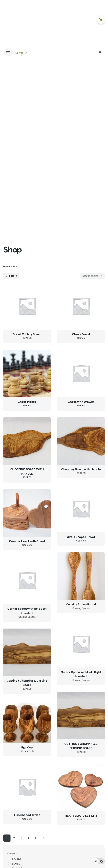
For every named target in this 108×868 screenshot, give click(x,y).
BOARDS (27, 338)
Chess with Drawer (81, 402)
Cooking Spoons (81, 608)
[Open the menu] (8, 52)
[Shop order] (93, 276)
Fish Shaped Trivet (27, 815)
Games (81, 338)
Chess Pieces (27, 402)
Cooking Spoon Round (81, 604)
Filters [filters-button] (11, 276)
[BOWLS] (9, 864)
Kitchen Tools (27, 751)
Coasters (81, 541)
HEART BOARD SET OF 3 (81, 816)
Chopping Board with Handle (81, 469)
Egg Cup (27, 747)
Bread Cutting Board (27, 334)
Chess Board (81, 334)
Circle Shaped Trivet (81, 537)
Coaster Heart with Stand (27, 541)
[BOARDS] (9, 859)
